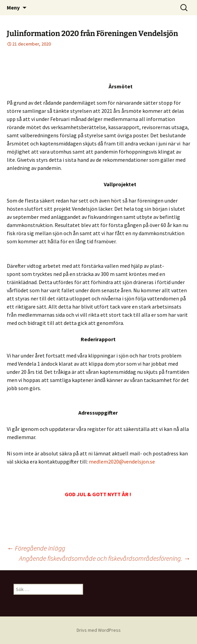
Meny (13, 7)
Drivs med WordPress (99, 630)
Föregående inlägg (36, 548)
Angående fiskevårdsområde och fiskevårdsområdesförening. (105, 558)
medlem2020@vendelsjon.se (122, 462)
